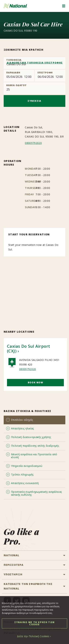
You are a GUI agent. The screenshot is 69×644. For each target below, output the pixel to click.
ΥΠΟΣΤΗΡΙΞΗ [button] (13, 574)
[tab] (34, 420)
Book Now (36, 382)
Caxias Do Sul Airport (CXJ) (29, 348)
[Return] (50, 76)
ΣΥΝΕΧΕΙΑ (34, 101)
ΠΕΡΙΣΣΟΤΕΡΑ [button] (14, 565)
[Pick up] (19, 76)
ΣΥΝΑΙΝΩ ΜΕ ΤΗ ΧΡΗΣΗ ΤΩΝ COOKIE (34, 623)
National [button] (11, 555)
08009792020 (33, 143)
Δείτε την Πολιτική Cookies (33, 636)
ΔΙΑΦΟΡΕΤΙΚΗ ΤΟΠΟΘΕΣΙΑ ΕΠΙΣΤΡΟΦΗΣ (35, 63)
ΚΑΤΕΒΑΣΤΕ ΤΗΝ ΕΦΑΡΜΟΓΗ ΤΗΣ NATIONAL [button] (28, 586)
